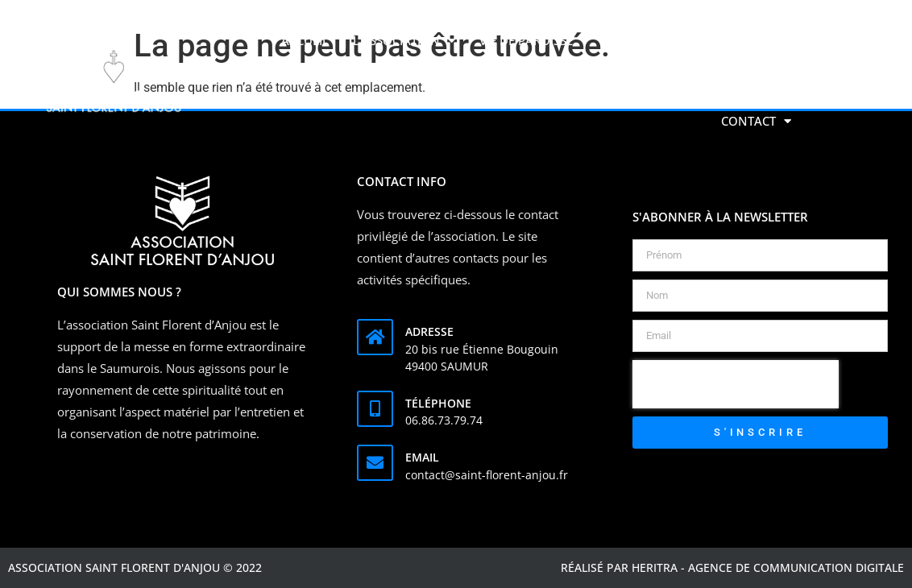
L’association (404, 41)
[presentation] (736, 384)
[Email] (375, 463)
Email (422, 457)
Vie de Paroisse (534, 41)
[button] (821, 81)
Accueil (305, 40)
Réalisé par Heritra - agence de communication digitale (732, 567)
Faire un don (749, 40)
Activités (647, 41)
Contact (756, 121)
